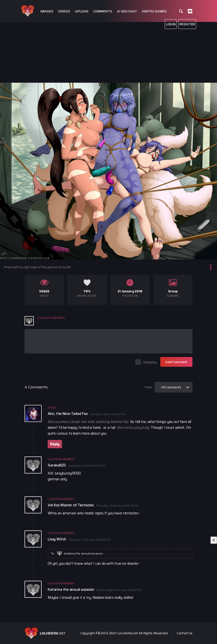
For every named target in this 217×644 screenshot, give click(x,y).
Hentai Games (154, 11)
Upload (82, 11)
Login (171, 24)
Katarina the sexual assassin (83, 553)
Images (47, 11)
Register (187, 24)
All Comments (171, 387)
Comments (103, 11)
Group (173, 291)
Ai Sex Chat (127, 11)
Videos (64, 11)
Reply (55, 444)
